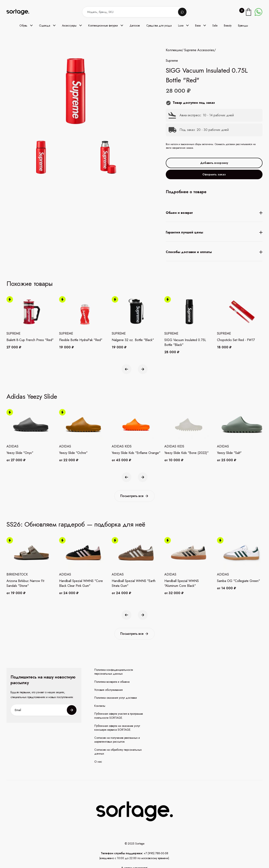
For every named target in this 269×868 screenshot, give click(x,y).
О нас (98, 762)
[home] (21, 12)
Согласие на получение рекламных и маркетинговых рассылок (117, 740)
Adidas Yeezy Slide (32, 396)
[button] (26, 25)
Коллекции (174, 50)
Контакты (100, 706)
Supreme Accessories (199, 50)
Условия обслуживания (108, 690)
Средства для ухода (159, 25)
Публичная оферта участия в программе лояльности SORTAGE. (119, 716)
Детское (135, 25)
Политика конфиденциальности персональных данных (114, 672)
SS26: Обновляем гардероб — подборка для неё (76, 524)
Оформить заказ (214, 174)
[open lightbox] (74, 158)
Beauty (228, 25)
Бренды (243, 25)
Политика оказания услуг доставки (116, 698)
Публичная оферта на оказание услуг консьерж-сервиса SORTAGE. (117, 728)
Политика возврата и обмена (112, 682)
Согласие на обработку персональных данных (118, 752)
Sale (215, 25)
